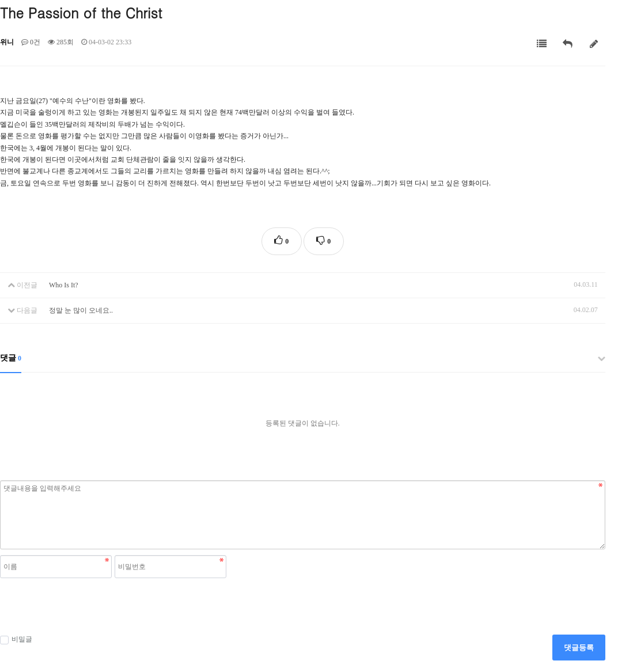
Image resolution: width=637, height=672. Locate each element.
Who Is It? (64, 285)
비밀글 (16, 640)
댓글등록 (579, 648)
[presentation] (88, 606)
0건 (31, 42)
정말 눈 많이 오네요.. (81, 310)
